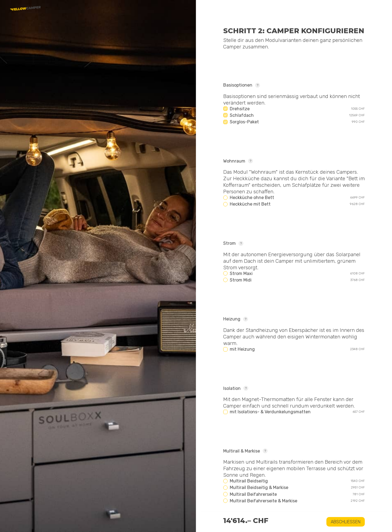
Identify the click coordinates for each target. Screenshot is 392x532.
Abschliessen (346, 522)
